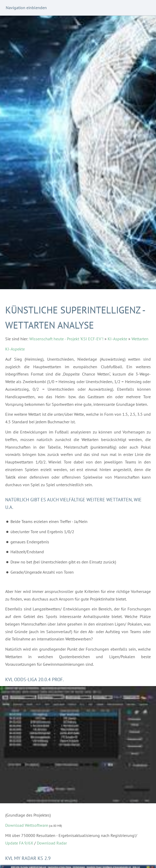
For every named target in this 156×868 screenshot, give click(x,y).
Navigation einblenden (26, 8)
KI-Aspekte (117, 339)
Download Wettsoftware (27, 825)
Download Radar (52, 843)
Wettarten (140, 339)
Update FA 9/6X (19, 843)
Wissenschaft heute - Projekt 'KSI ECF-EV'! (66, 339)
